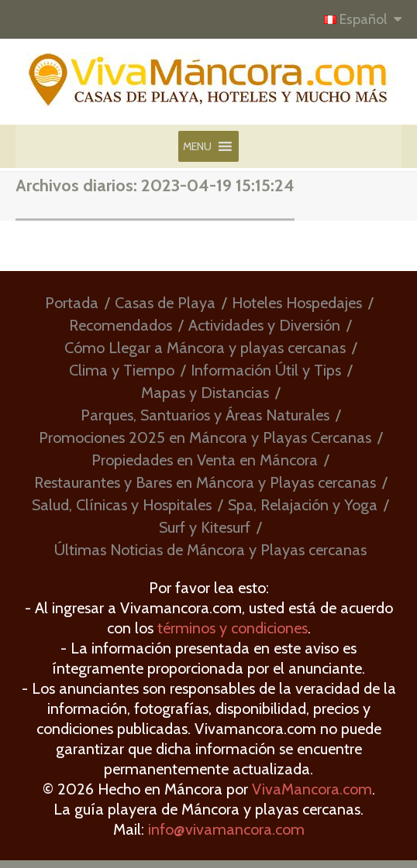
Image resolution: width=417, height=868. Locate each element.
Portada (72, 303)
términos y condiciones (233, 628)
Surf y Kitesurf (205, 527)
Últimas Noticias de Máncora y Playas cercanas (210, 550)
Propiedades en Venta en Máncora (205, 460)
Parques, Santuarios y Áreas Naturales (205, 415)
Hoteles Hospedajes (297, 303)
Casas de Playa (165, 303)
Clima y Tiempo (122, 370)
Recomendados (121, 325)
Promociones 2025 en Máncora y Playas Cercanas (205, 437)
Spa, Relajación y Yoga (303, 505)
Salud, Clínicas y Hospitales (122, 505)
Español (357, 19)
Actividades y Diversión (264, 325)
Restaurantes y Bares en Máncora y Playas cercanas (205, 482)
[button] (197, 146)
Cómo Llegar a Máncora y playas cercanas (205, 348)
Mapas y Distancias (205, 393)
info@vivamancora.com (226, 829)
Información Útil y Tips (266, 370)
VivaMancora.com (312, 789)
